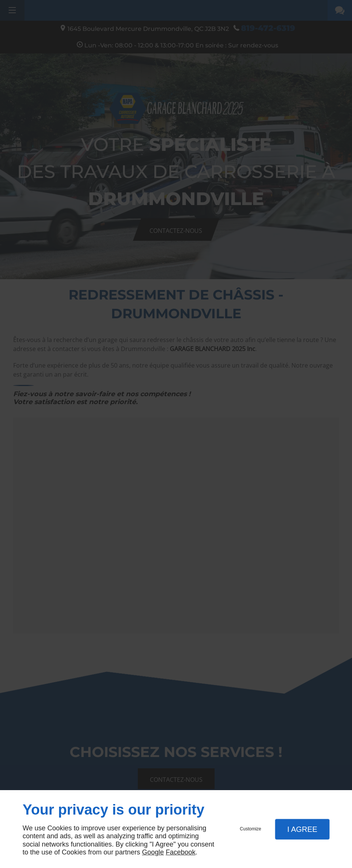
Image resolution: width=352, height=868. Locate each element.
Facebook (181, 852)
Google (153, 852)
